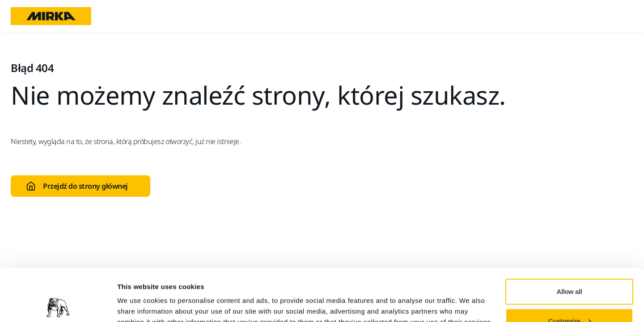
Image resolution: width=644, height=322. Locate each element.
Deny (570, 298)
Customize (570, 269)
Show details (138, 294)
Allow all (570, 239)
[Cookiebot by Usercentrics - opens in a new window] (58, 305)
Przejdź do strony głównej (77, 186)
